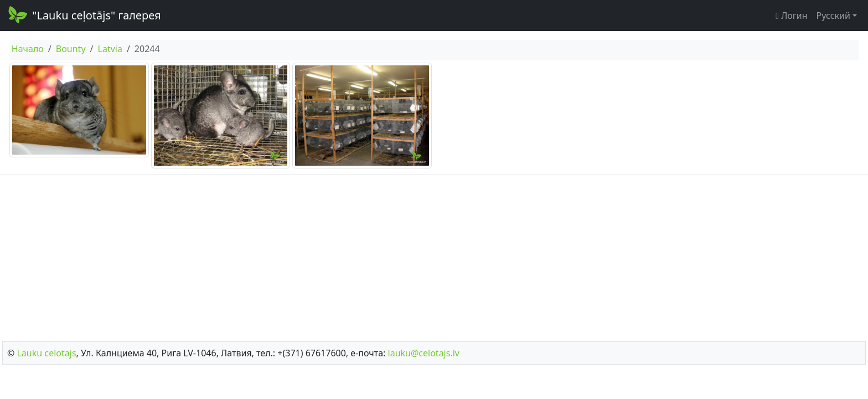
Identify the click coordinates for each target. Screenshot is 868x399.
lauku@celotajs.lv (424, 353)
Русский (833, 16)
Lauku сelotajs (46, 353)
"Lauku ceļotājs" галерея (84, 14)
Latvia (110, 49)
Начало (28, 49)
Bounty (71, 49)
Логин (791, 16)
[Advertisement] (434, 255)
